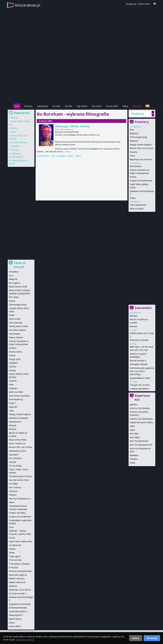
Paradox (134, 459)
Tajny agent (15, 556)
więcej (68, 151)
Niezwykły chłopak (139, 364)
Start (17, 106)
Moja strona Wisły (18, 440)
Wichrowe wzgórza (18, 575)
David (12, 315)
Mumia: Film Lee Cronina (141, 148)
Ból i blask (14, 297)
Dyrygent (13, 363)
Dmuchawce (136, 166)
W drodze (14, 567)
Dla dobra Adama (17, 330)
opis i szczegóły (58, 156)
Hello (11, 385)
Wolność (13, 586)
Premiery (28, 106)
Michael (133, 316)
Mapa (125, 106)
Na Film (69, 106)
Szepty (12, 549)
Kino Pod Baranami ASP (141, 445)
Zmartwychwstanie (18, 608)
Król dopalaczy (16, 399)
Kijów (132, 430)
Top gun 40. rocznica (140, 385)
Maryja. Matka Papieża (141, 145)
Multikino (134, 455)
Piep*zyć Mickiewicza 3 (20, 499)
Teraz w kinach (20, 265)
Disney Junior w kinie (19, 326)
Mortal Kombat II (138, 361)
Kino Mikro (135, 437)
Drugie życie (15, 359)
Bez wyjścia (14, 283)
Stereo (12, 538)
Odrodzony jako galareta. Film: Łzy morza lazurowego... (142, 371)
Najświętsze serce (18, 451)
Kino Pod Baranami (139, 441)
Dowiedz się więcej (25, 640)
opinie (78, 156)
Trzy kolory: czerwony (19, 564)
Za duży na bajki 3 (18, 593)
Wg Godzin (82, 106)
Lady (11, 410)
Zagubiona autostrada (20, 604)
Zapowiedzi (43, 106)
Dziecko (13, 367)
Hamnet (13, 381)
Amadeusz (14, 272)
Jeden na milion (16, 392)
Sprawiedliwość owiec (140, 378)
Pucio (132, 156)
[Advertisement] (81, 83)
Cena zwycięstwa (138, 205)
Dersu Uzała (15, 319)
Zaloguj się (131, 4)
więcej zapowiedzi (140, 389)
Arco (132, 130)
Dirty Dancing (15, 323)
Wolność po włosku (139, 340)
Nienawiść (14, 455)
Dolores (13, 348)
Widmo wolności (17, 578)
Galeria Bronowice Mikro (141, 422)
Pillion (12, 502)
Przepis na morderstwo (141, 181)
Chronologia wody (138, 137)
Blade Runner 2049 (18, 287)
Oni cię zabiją (15, 466)
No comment (15, 458)
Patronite (137, 106)
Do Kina (57, 106)
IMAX (132, 426)
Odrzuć (136, 638)
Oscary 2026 (112, 106)
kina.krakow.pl (28, 5)
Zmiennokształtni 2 (18, 611)
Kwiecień (134, 141)
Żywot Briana (15, 619)
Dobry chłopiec (16, 337)
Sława (12, 553)
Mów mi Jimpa (137, 209)
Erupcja (12, 370)
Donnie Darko (15, 352)
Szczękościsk (15, 545)
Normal (133, 326)
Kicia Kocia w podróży (19, 396)
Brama (12, 301)
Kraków (138, 114)
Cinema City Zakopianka (141, 419)
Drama (133, 177)
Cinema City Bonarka (140, 408)
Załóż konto (144, 4)
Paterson (13, 491)
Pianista (134, 152)
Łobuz (133, 198)
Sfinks (132, 463)
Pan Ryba (13, 484)
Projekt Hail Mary (19, 142)
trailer (70, 156)
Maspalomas (15, 422)
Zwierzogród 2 (16, 615)
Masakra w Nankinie (18, 418)
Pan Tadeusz (15, 487)
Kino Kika (134, 434)
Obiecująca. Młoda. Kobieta (72, 126)
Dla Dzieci (97, 106)
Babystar (134, 133)
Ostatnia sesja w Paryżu (20, 476)
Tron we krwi (15, 560)
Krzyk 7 (12, 403)
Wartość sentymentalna (20, 571)
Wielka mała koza (17, 582)
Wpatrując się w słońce (141, 159)
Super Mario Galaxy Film (20, 541)
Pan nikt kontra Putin (19, 480)
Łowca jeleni (15, 626)
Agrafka (133, 404)
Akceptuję (152, 638)
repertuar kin (43, 156)
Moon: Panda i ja (17, 443)
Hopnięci (15, 146)
